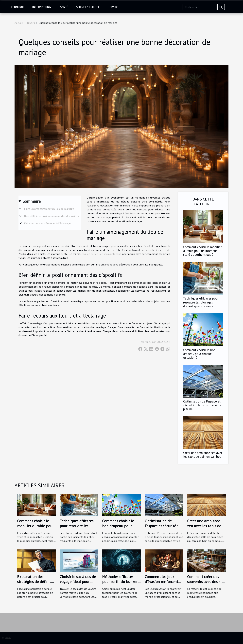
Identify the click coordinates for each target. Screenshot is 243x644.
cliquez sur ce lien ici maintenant (101, 254)
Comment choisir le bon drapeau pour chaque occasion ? (199, 354)
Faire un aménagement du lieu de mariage (49, 209)
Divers (114, 7)
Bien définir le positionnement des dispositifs (51, 216)
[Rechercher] (200, 7)
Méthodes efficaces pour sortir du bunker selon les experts (120, 582)
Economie (18, 7)
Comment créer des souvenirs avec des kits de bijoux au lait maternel (206, 584)
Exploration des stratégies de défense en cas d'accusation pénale (35, 584)
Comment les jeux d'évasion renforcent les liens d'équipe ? (161, 582)
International (42, 7)
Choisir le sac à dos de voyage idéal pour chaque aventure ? (78, 582)
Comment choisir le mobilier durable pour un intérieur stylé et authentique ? (202, 251)
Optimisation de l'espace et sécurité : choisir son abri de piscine (202, 405)
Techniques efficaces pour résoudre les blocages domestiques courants (201, 302)
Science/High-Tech (89, 7)
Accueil (19, 23)
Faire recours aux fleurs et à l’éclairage (47, 223)
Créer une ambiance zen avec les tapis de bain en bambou (203, 455)
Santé (64, 7)
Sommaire (32, 201)
